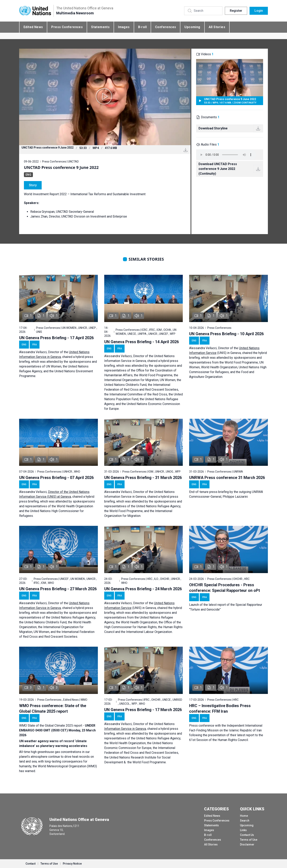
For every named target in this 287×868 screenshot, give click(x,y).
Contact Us (247, 835)
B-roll (142, 27)
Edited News (33, 27)
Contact (30, 864)
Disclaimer (247, 844)
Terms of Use (249, 840)
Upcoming (192, 27)
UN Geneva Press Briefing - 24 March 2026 (143, 589)
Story (33, 185)
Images (124, 27)
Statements (100, 27)
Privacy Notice (72, 864)
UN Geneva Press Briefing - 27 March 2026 (58, 589)
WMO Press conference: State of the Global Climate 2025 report (53, 708)
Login (259, 11)
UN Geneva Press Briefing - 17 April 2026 (56, 338)
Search (245, 821)
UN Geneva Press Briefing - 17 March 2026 (143, 710)
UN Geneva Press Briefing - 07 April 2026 (56, 478)
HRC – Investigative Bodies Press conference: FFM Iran (220, 708)
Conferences (166, 27)
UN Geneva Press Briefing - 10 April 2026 (226, 334)
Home (244, 816)
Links (243, 830)
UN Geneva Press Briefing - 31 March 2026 (143, 478)
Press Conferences (67, 27)
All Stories (217, 27)
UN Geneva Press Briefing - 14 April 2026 (142, 342)
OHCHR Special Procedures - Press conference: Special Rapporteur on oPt (225, 588)
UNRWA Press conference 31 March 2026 (227, 478)
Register (236, 11)
